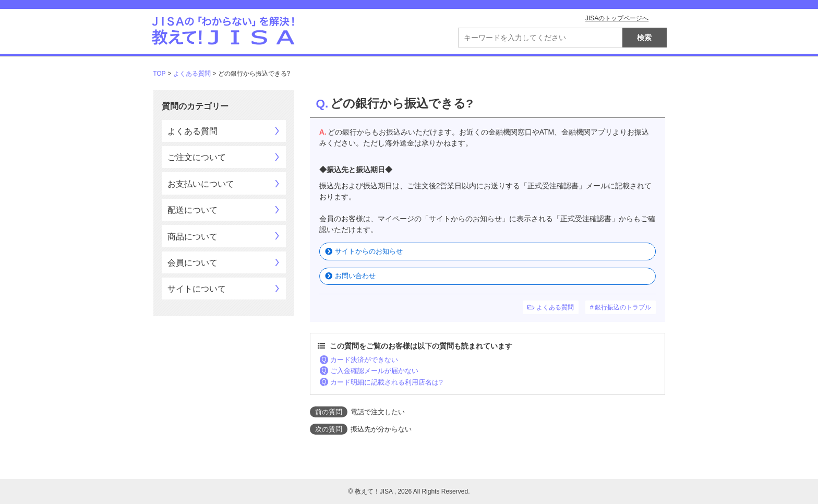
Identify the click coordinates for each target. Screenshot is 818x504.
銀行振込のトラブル (623, 307)
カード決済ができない (364, 360)
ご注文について (197, 157)
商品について (193, 237)
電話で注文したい (378, 412)
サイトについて (197, 289)
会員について (193, 263)
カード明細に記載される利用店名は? (386, 382)
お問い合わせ (355, 276)
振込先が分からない (381, 429)
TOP (159, 74)
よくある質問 (192, 74)
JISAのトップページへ (617, 18)
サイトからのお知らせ (369, 251)
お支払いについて (201, 184)
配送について (193, 210)
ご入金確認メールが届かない (374, 371)
